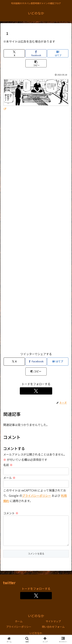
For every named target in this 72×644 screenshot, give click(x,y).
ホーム (19, 627)
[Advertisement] (36, 233)
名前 (8, 465)
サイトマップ (53, 627)
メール (9, 478)
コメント (11, 513)
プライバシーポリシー (37, 496)
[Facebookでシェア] (36, 53)
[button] (36, 63)
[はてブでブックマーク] (58, 53)
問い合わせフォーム (53, 632)
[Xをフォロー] (36, 391)
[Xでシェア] (14, 53)
